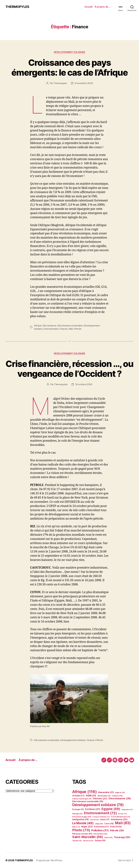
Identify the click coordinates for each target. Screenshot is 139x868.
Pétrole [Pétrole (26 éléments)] (117, 830)
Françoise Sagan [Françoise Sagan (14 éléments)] (82, 817)
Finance (64, 329)
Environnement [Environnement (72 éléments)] (100, 813)
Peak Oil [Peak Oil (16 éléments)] (116, 827)
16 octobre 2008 (84, 384)
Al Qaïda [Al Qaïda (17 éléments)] (78, 796)
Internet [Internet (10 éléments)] (94, 820)
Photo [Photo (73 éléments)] (81, 830)
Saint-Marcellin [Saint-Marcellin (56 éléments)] (88, 837)
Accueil (88, 7)
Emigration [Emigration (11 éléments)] (127, 809)
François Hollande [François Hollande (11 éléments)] (101, 817)
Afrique (38, 326)
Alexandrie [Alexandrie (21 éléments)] (106, 792)
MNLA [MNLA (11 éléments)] (76, 827)
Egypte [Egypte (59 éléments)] (111, 809)
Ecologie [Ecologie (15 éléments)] (78, 809)
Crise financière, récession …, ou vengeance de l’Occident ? (69, 369)
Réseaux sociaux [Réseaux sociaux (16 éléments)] (82, 834)
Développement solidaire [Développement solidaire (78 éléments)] (98, 805)
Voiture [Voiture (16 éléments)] (100, 840)
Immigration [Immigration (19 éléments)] (80, 819)
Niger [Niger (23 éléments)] (87, 827)
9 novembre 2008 (84, 83)
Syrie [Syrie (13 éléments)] (108, 837)
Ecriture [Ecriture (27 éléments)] (93, 809)
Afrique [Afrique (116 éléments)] (84, 792)
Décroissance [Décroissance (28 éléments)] (120, 798)
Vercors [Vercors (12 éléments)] (88, 841)
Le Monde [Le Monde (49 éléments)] (83, 823)
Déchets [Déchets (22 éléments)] (100, 799)
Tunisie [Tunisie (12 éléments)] (77, 841)
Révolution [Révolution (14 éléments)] (100, 834)
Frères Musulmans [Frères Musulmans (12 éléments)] (120, 817)
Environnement (51, 329)
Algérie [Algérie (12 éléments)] (120, 792)
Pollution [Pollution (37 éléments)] (100, 830)
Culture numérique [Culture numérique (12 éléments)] (82, 799)
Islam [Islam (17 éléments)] (105, 819)
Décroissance (49, 326)
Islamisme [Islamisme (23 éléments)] (119, 819)
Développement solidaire (70, 52)
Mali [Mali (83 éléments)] (123, 823)
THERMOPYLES (17, 7)
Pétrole (78, 329)
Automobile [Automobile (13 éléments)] (104, 796)
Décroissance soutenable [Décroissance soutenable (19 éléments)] (88, 801)
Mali (71, 329)
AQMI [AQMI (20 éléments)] (91, 796)
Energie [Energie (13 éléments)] (77, 814)
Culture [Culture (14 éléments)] (117, 796)
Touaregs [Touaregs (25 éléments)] (122, 837)
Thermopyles (60, 83)
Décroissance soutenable (70, 326)
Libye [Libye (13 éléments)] (99, 824)
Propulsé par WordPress (49, 860)
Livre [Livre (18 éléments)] (109, 823)
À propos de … (103, 7)
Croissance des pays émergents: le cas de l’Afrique (69, 67)
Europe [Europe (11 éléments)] (123, 814)
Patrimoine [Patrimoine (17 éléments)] (101, 827)
